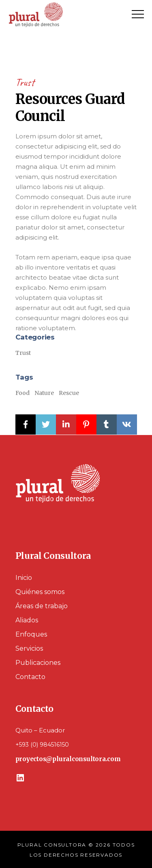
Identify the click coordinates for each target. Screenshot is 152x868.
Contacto (30, 677)
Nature (44, 393)
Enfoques (31, 634)
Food (22, 393)
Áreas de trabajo (42, 606)
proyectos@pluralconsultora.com (68, 759)
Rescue (69, 393)
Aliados (27, 620)
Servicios (29, 648)
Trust (25, 82)
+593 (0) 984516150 (42, 745)
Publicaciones (38, 663)
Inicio (24, 578)
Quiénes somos (40, 592)
